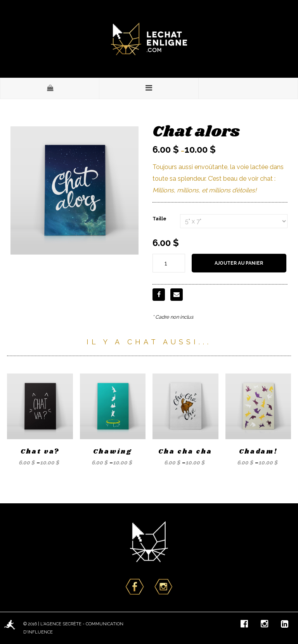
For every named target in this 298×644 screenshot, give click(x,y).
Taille (159, 219)
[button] (50, 88)
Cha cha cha (185, 452)
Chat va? (40, 452)
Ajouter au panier (239, 263)
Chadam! (258, 452)
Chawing (113, 452)
